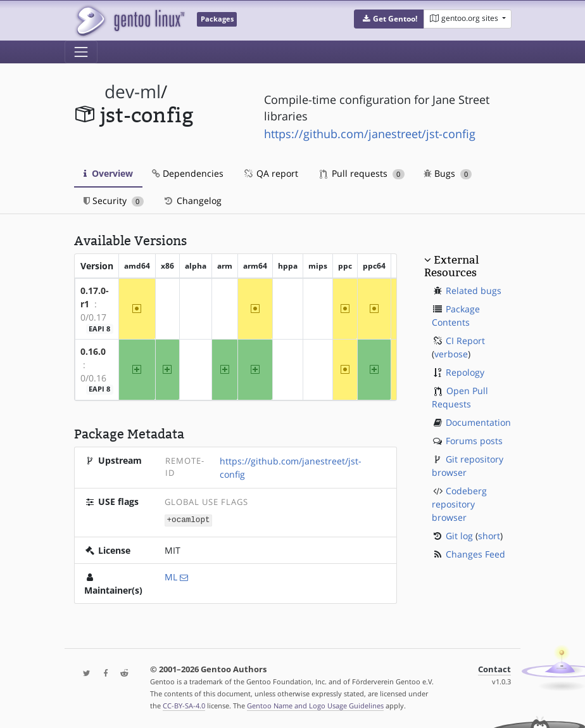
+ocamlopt (189, 519)
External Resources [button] (451, 266)
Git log (459, 536)
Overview (108, 173)
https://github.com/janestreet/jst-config (370, 134)
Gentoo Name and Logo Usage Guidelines (315, 705)
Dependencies (188, 173)
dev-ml (133, 92)
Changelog (192, 201)
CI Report (465, 341)
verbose (451, 354)
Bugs (448, 173)
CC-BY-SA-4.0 (184, 705)
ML (171, 576)
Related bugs (474, 291)
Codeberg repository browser (459, 504)
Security (114, 201)
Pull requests (362, 173)
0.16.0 (93, 351)
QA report (270, 173)
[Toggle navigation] (81, 52)
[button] (389, 19)
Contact (494, 669)
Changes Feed (475, 554)
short (489, 536)
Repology (465, 372)
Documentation (478, 422)
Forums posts (474, 441)
